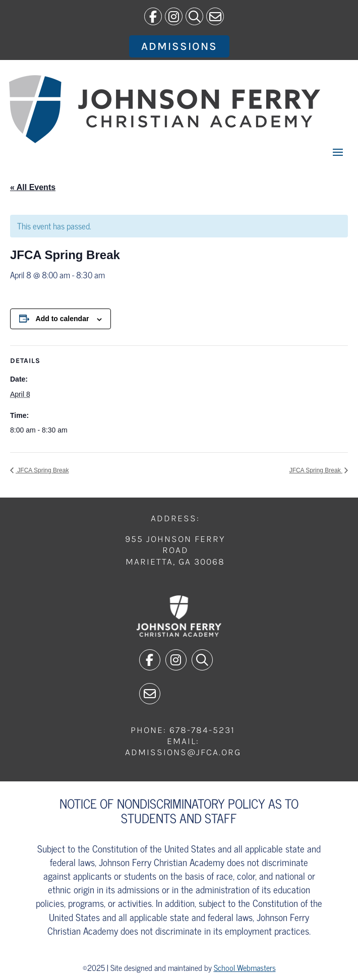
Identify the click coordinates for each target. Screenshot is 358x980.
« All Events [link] (33, 187)
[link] (153, 16)
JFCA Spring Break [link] (42, 470)
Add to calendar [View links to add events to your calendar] (63, 319)
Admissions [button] (179, 46)
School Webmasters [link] (245, 967)
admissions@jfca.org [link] (183, 752)
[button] (338, 152)
